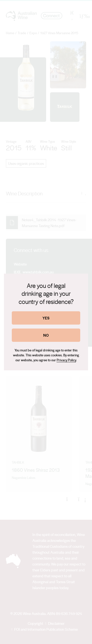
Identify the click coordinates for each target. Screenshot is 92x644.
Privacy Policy (66, 360)
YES (46, 318)
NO (46, 335)
